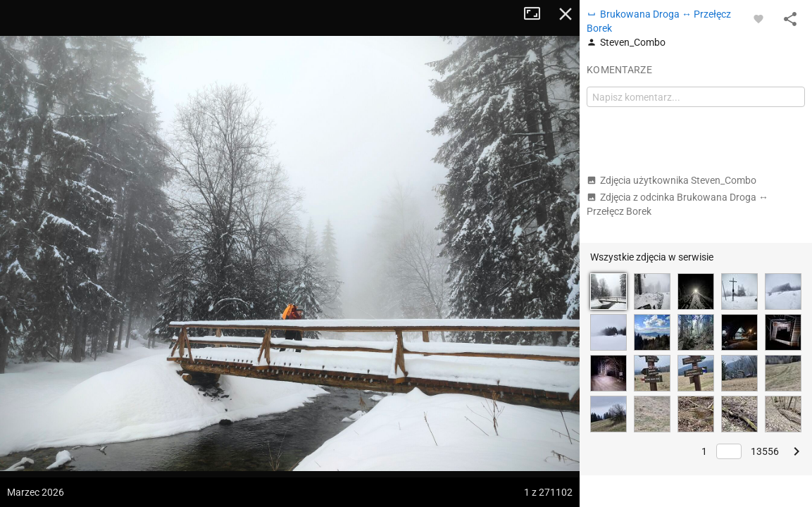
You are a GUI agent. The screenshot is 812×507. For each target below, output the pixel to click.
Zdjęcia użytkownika (672, 180)
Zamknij (566, 14)
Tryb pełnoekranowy (537, 14)
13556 (765, 451)
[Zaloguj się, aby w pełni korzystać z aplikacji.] (758, 18)
